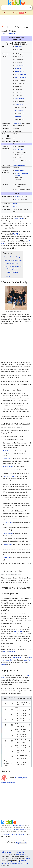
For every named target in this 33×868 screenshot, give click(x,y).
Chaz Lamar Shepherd (21, 77)
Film (14, 165)
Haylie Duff (18, 116)
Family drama (18, 46)
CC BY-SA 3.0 (20, 855)
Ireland (4, 665)
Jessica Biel (18, 68)
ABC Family (18, 632)
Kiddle (3, 862)
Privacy (21, 862)
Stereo (15, 207)
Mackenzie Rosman (20, 74)
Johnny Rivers (17, 124)
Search (30, 8)
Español (27, 13)
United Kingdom (17, 658)
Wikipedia (27, 858)
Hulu (5, 652)
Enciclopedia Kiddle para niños (18, 864)
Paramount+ (13, 652)
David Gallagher (19, 66)
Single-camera (20, 165)
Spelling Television (20, 170)
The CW (17, 199)
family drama (19, 219)
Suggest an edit (21, 843)
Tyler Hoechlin (19, 110)
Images (10, 13)
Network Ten (27, 660)
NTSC (15, 204)
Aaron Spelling (19, 150)
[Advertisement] (16, 20)
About (16, 862)
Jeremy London (19, 104)
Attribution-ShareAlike (19, 830)
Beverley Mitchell (19, 71)
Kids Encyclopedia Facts (8, 33)
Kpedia (22, 13)
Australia (9, 660)
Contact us (4, 864)
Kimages (16, 13)
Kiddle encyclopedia (18, 826)
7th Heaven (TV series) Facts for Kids (13, 834)
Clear (26, 8)
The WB (17, 196)
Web (5, 13)
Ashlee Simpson (19, 98)
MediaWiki (23, 860)
